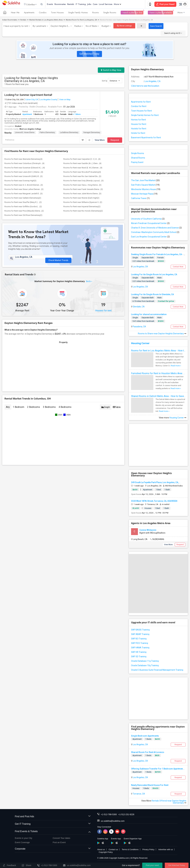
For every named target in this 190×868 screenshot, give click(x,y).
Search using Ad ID (173, 34)
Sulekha (11, 5)
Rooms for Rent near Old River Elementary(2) (23, 216)
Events (55, 4)
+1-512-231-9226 (126, 815)
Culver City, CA (32, 100)
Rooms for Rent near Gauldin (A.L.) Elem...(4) (82, 164)
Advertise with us (166, 850)
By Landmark (39, 27)
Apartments (29, 13)
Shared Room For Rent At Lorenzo (148, 753)
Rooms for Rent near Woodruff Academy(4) (82, 173)
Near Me (15, 13)
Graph (106, 409)
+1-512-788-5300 (109, 815)
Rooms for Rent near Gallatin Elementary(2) (23, 198)
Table (117, 409)
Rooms (96, 13)
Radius (78, 27)
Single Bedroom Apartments (145, 736)
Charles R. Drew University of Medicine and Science (156, 228)
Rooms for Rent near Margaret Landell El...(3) (24, 194)
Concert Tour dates (61, 839)
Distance (115, 81)
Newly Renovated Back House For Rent (150, 786)
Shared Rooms (138, 158)
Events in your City (24, 839)
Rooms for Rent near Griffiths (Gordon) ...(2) (23, 207)
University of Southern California (148, 219)
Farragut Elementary (92, 133)
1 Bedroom (18, 409)
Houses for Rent (139, 125)
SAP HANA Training (140, 648)
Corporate (53, 849)
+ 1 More (77, 115)
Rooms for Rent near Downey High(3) (20, 181)
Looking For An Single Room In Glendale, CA (152, 295)
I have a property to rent (16, 27)
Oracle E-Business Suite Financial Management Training (157, 670)
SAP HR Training (139, 653)
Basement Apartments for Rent (146, 138)
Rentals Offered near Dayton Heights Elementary (169, 802)
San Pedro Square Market (145, 185)
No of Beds (91, 27)
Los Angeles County (48, 100)
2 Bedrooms (34, 409)
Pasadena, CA (139, 327)
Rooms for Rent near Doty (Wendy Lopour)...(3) (83, 181)
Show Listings (124, 26)
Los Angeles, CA (152, 82)
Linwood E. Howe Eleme (25, 133)
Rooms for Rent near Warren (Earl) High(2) (81, 198)
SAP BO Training (139, 639)
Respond (115, 141)
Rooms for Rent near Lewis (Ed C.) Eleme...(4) (24, 173)
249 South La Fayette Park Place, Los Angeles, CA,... (156, 483)
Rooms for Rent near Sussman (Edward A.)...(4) (25, 168)
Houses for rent (103, 312)
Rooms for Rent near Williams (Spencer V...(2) (83, 203)
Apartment (27, 115)
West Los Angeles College (30, 130)
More (122, 4)
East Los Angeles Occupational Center (150, 237)
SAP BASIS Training (140, 630)
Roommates (65, 4)
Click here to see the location (145, 86)
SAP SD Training (139, 657)
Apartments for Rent (141, 102)
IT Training (85, 4)
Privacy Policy (148, 850)
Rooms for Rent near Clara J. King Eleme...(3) (82, 186)
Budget (105, 27)
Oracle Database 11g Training (145, 662)
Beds (88, 283)
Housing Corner (140, 344)
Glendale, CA (138, 307)
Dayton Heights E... (60, 27)
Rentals (76, 4)
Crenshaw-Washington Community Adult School (155, 233)
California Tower (140, 199)
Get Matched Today (89, 54)
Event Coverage (22, 843)
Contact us (113, 850)
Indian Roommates (10, 20)
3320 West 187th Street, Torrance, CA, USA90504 (154, 501)
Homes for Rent (138, 120)
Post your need (152, 865)
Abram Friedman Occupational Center (150, 224)
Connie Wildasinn (148, 531)
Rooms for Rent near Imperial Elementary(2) (82, 207)
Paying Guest (137, 163)
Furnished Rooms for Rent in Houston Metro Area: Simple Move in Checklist (158, 374)
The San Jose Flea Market (145, 181)
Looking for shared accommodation (149, 315)
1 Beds (148, 740)
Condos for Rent (139, 107)
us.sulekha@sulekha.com (113, 822)
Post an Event (59, 843)
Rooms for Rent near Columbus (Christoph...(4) (24, 164)
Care (100, 4)
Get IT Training (53, 824)
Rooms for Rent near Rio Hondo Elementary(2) (83, 211)
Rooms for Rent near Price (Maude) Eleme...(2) (24, 211)
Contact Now (178, 267)
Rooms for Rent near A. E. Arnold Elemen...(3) (24, 186)
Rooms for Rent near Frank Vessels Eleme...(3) (83, 190)
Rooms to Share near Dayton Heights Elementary (162, 334)
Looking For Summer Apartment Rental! (28, 96)
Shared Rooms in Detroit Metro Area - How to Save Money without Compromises (158, 397)
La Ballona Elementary (69, 133)
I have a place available (160, 13)
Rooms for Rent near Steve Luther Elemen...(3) (24, 190)
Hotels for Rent (138, 134)
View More (100, 141)
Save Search (156, 27)
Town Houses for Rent (141, 111)
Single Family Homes (78, 13)
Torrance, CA (139, 794)
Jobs (94, 4)
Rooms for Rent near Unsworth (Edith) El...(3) (24, 177)
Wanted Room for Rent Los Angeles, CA (81, 20)
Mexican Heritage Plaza (144, 194)
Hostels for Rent (139, 129)
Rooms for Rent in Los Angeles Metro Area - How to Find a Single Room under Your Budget (158, 351)
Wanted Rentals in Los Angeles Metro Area (46, 20)
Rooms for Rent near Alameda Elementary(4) (23, 160)
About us (101, 850)
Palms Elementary (47, 133)
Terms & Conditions (130, 850)
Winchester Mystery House (146, 190)
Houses (136, 789)
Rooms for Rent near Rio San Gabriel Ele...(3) (82, 177)
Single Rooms (110, 13)
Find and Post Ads (53, 817)
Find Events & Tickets (53, 832)
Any (8, 409)
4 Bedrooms (65, 409)
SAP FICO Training (140, 644)
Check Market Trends (58, 259)
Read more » (176, 366)
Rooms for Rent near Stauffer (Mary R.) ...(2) (23, 203)
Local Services (111, 4)
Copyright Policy (106, 853)
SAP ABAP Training (140, 635)
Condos (43, 13)
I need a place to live (132, 13)
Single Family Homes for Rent (145, 116)
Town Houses (57, 13)
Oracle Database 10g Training (145, 666)
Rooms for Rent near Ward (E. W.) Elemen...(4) (83, 168)
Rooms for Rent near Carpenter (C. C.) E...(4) (82, 160)
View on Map (65, 100)
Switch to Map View (111, 71)
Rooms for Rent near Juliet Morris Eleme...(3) (82, 194)
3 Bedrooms (49, 409)
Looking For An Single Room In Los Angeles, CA (154, 275)
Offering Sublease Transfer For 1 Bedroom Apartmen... (158, 769)
